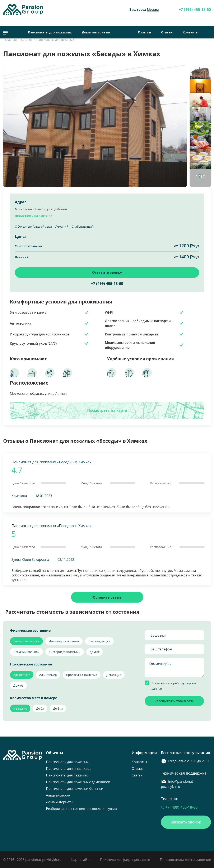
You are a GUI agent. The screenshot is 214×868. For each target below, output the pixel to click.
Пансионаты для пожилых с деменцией (78, 782)
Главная (11, 40)
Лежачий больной (26, 652)
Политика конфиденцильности (125, 860)
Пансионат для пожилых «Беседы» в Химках (51, 462)
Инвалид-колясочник (64, 641)
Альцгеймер (48, 675)
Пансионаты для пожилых (50, 32)
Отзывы (145, 32)
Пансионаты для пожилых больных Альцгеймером (75, 792)
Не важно (20, 708)
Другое (95, 652)
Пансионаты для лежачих (67, 775)
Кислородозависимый (65, 652)
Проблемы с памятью (82, 675)
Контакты (191, 32)
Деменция (114, 675)
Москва (153, 9)
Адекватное (22, 675)
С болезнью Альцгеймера (33, 226)
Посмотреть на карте (107, 410)
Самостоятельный (26, 641)
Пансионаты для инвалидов (69, 769)
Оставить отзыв (107, 597)
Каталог (27, 40)
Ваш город (144, 9)
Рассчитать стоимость (174, 701)
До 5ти (58, 708)
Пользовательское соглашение (185, 860)
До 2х (40, 708)
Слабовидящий (83, 226)
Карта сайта (81, 860)
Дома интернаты (96, 32)
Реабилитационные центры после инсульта (81, 809)
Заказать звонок (186, 822)
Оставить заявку (107, 272)
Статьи (167, 32)
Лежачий (62, 226)
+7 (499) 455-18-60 (195, 9)
